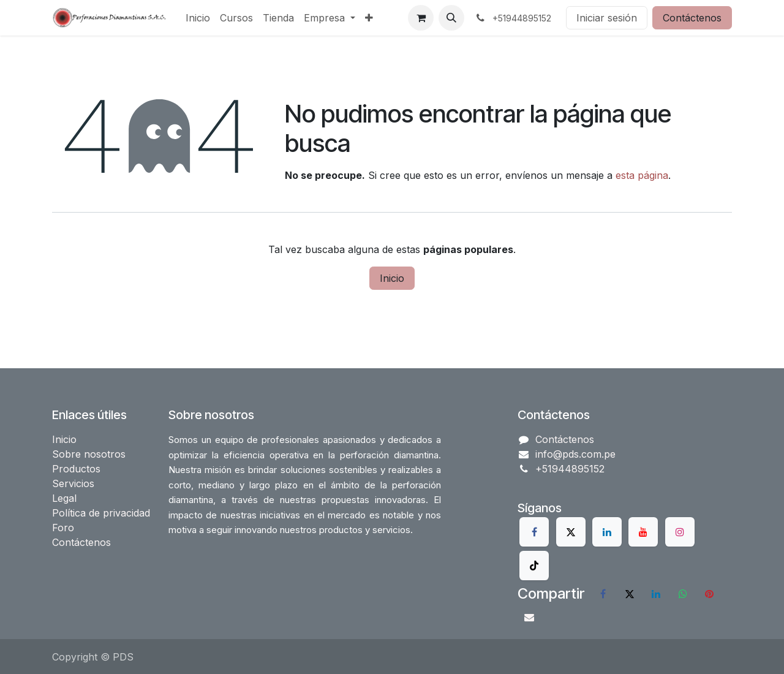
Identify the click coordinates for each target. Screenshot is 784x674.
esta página (642, 175)
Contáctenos (692, 18)
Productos (76, 469)
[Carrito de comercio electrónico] (421, 18)
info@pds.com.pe (575, 454)
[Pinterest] (709, 594)
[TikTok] (534, 566)
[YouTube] (643, 532)
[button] (451, 18)
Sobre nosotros (89, 454)
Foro (63, 528)
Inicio (392, 278)
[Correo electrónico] (529, 617)
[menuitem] (198, 18)
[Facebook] (534, 532)
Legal (64, 498)
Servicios (73, 483)
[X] (571, 532)
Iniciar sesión (607, 18)
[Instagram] (680, 532)
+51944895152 (570, 469)
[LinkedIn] (607, 532)
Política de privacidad (101, 513)
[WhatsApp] (683, 594)
